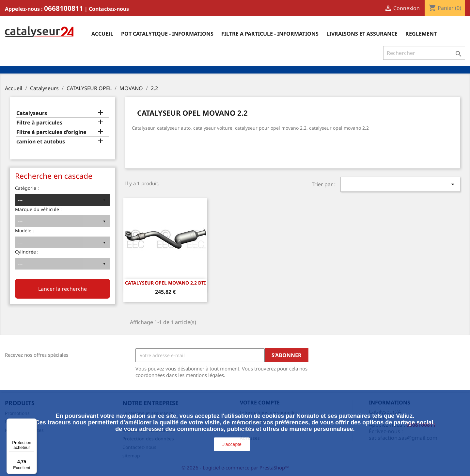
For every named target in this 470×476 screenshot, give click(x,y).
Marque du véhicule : (38, 209)
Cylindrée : (27, 252)
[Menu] (33, 422)
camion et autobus (41, 142)
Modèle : (24, 230)
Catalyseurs (32, 113)
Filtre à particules (39, 123)
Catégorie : (27, 188)
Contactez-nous (109, 9)
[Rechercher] (424, 53)
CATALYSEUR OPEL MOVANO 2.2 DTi (165, 283)
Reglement (421, 34)
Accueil (102, 34)
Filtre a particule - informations (270, 34)
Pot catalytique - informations (167, 34)
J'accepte (232, 444)
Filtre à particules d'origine (51, 132)
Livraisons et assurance (362, 34)
